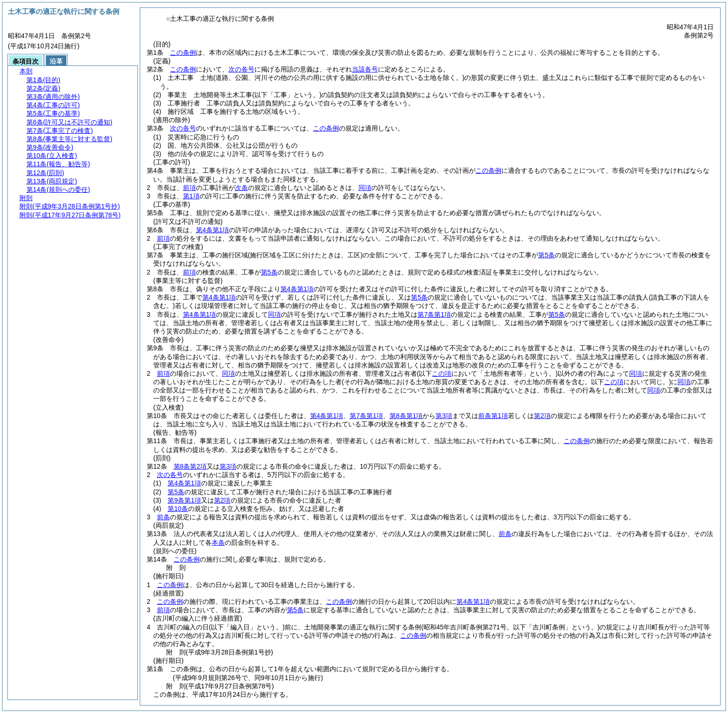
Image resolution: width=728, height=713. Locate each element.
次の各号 (241, 69)
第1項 (191, 196)
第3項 (444, 416)
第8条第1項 (406, 416)
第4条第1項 (213, 230)
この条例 (183, 52)
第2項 (542, 416)
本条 (218, 543)
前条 (163, 517)
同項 (365, 188)
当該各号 (365, 69)
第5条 (546, 255)
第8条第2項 (190, 466)
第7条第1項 (434, 314)
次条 (241, 188)
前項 (189, 188)
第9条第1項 (184, 500)
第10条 (178, 509)
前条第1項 (493, 416)
